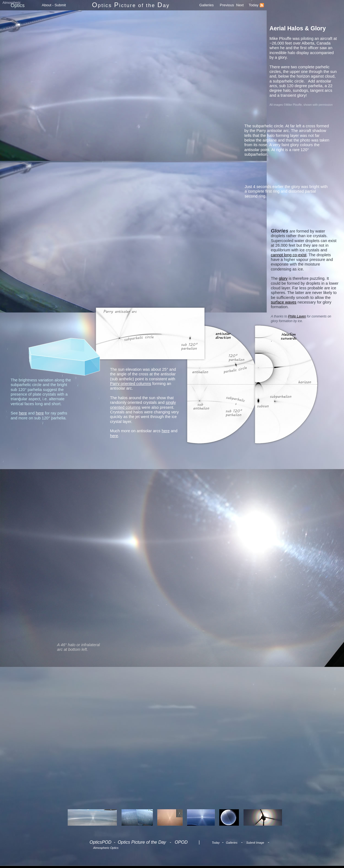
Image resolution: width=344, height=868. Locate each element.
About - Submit (54, 5)
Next (240, 5)
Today (254, 5)
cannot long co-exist (289, 255)
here (166, 431)
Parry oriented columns (131, 384)
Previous (227, 5)
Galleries (207, 5)
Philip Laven (297, 316)
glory (283, 278)
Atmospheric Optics (106, 848)
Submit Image (255, 843)
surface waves (284, 302)
